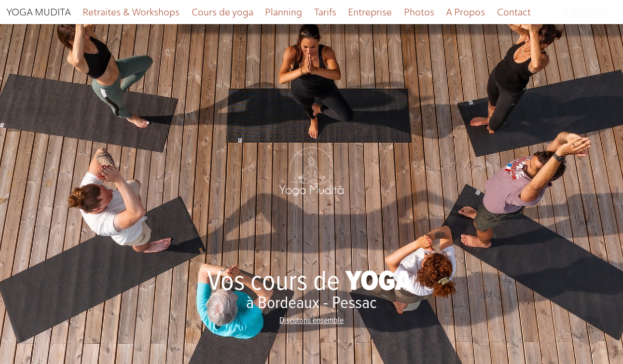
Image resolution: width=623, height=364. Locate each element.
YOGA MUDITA (39, 12)
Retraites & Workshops (131, 12)
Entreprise (370, 12)
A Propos (465, 12)
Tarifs (325, 12)
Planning (284, 12)
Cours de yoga (222, 12)
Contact (514, 12)
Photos (419, 12)
